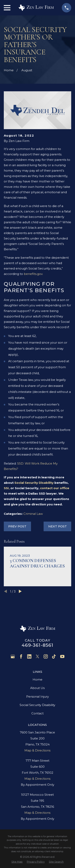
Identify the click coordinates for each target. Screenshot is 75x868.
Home (37, 679)
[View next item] (20, 591)
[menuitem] (17, 862)
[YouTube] (62, 656)
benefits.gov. (33, 274)
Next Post (57, 526)
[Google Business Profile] (13, 656)
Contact (37, 713)
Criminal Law (33, 514)
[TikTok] (54, 656)
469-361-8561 (38, 645)
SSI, (7, 488)
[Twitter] (37, 656)
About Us (37, 688)
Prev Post (17, 526)
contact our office (55, 488)
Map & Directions (37, 750)
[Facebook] (21, 656)
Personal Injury (37, 697)
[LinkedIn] (29, 656)
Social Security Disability (34, 483)
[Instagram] (46, 656)
